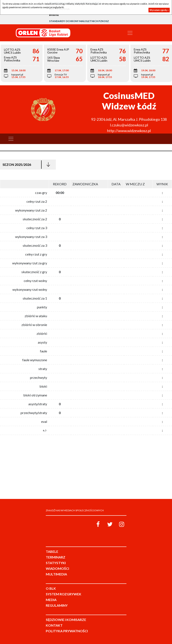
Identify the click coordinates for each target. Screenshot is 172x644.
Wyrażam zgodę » (159, 10)
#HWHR (54, 15)
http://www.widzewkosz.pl (129, 131)
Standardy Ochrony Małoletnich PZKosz (79, 21)
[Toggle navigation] (130, 33)
